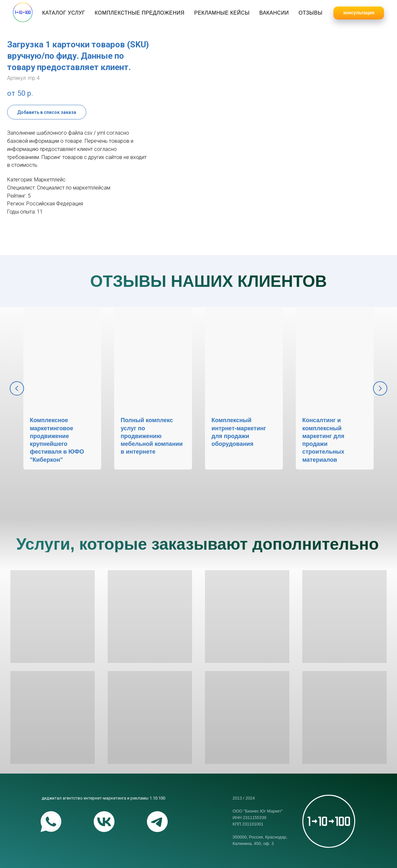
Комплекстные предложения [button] (140, 13)
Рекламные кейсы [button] (222, 13)
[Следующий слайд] (380, 388)
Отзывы (310, 13)
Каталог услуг (64, 13)
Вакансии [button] (274, 13)
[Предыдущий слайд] (17, 388)
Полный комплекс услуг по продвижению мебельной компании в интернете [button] (152, 436)
